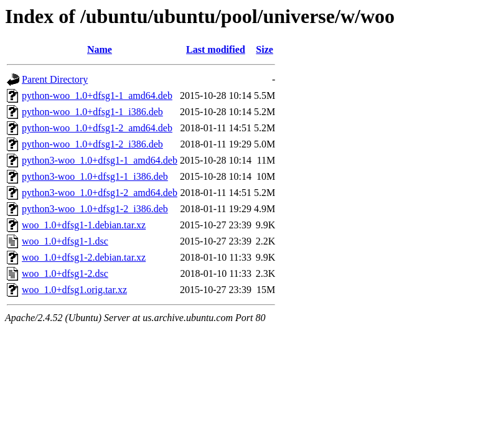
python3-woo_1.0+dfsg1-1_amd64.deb (100, 160)
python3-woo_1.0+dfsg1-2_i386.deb (95, 209)
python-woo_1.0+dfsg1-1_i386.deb (92, 112)
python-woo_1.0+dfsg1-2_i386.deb (92, 144)
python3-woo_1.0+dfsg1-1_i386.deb (95, 176)
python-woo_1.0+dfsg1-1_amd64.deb (97, 96)
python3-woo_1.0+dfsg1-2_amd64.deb (100, 193)
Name (100, 49)
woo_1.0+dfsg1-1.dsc (65, 241)
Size (265, 49)
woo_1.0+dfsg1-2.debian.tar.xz (84, 257)
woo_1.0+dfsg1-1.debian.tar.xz (84, 225)
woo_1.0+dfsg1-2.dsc (65, 273)
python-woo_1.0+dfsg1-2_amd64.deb (97, 128)
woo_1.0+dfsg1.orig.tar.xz (74, 290)
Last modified (216, 49)
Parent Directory (55, 79)
